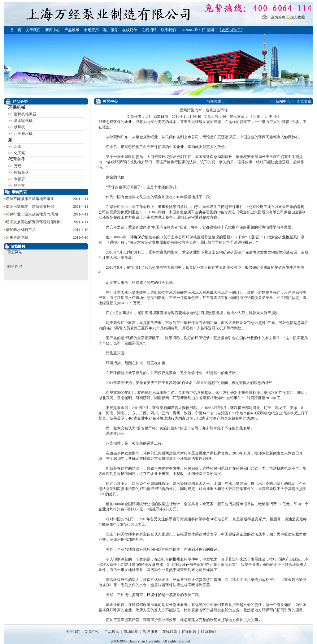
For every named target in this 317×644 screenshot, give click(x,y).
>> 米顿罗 (17, 179)
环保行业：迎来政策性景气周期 (32, 214)
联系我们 (168, 30)
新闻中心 (53, 30)
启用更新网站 (17, 237)
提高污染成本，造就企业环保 (30, 207)
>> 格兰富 (17, 186)
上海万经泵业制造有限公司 (247, 101)
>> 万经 (15, 166)
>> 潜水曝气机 (20, 121)
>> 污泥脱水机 (20, 134)
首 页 (16, 30)
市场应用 (91, 30)
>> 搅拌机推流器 (22, 114)
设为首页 (278, 17)
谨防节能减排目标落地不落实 (30, 199)
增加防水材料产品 (21, 230)
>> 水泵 (15, 147)
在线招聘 (149, 30)
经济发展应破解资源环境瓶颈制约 (34, 222)
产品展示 (72, 30)
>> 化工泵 (17, 153)
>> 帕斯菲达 (19, 173)
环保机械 (17, 107)
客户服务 (111, 30)
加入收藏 (297, 17)
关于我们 (33, 30)
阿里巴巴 (15, 267)
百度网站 (15, 252)
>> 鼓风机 (17, 127)
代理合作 (17, 159)
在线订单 (130, 30)
